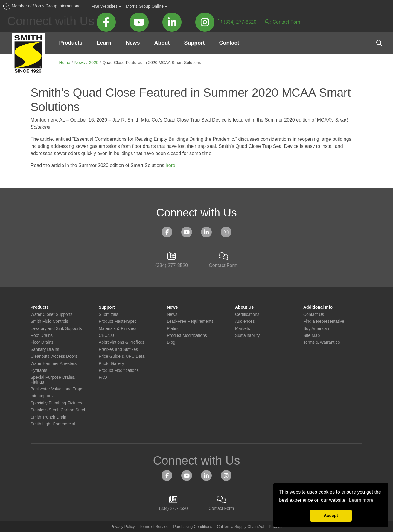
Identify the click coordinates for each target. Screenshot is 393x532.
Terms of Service (154, 526)
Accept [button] (331, 516)
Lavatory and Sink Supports (56, 329)
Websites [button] (106, 6)
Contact (229, 43)
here (170, 165)
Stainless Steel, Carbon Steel (58, 410)
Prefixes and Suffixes (118, 350)
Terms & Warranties (322, 342)
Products (71, 43)
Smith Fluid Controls (49, 321)
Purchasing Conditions (193, 526)
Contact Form (283, 22)
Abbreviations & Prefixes (122, 342)
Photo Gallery (111, 364)
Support (194, 43)
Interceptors (42, 396)
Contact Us (314, 314)
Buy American (316, 329)
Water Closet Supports (51, 314)
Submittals (108, 314)
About (162, 43)
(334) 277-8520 (237, 22)
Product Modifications (119, 370)
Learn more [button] (361, 500)
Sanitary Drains (45, 350)
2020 (94, 63)
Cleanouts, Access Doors (54, 356)
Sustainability (247, 335)
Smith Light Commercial (53, 424)
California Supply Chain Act (240, 526)
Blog (171, 342)
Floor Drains (42, 342)
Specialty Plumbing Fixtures (56, 403)
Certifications (247, 314)
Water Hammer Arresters (54, 364)
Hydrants (39, 370)
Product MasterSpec (118, 321)
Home (64, 63)
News (133, 43)
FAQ (103, 377)
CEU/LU (106, 335)
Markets (243, 329)
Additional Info (318, 307)
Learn (104, 43)
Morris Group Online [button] (147, 6)
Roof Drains (42, 335)
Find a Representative (324, 321)
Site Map (311, 335)
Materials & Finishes (118, 329)
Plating (173, 329)
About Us (244, 307)
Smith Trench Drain (48, 417)
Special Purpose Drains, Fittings (53, 380)
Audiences (245, 321)
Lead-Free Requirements (190, 321)
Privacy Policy (123, 526)
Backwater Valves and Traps (57, 389)
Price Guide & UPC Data (122, 356)
